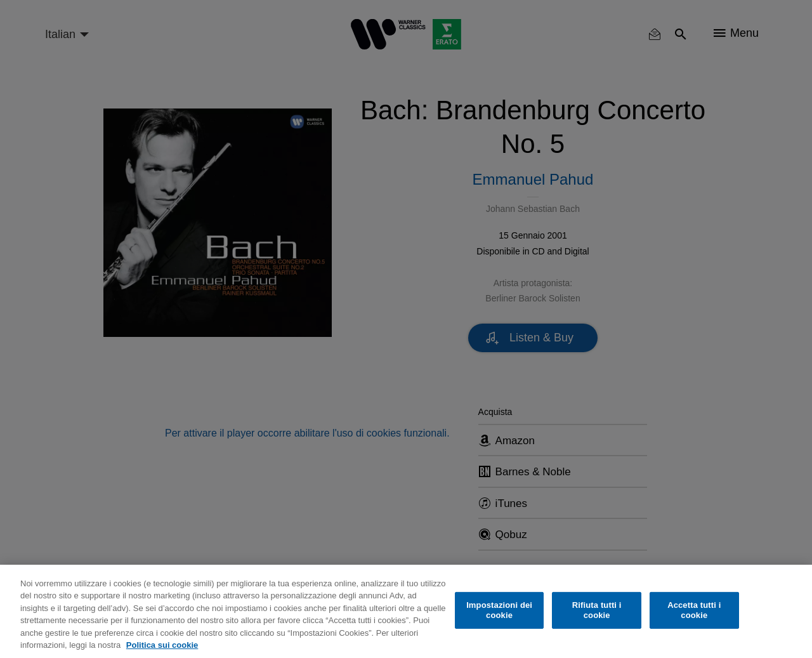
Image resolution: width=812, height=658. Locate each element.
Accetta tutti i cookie (694, 610)
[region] (406, 611)
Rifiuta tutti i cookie (597, 610)
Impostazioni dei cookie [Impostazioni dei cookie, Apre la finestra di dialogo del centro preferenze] (499, 610)
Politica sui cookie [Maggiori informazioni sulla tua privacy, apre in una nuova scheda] (162, 645)
